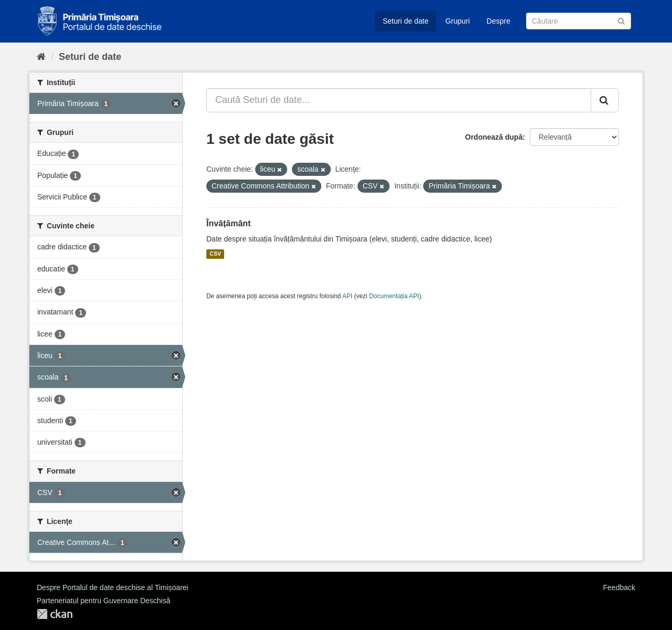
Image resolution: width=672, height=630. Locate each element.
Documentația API (394, 296)
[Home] (41, 57)
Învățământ (228, 223)
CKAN (55, 614)
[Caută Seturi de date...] (399, 100)
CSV (215, 254)
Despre (498, 21)
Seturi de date (406, 21)
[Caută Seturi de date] (579, 21)
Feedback (619, 587)
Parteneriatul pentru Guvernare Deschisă (103, 601)
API (347, 296)
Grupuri (458, 21)
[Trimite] (621, 20)
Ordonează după (494, 137)
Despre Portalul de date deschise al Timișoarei (113, 587)
